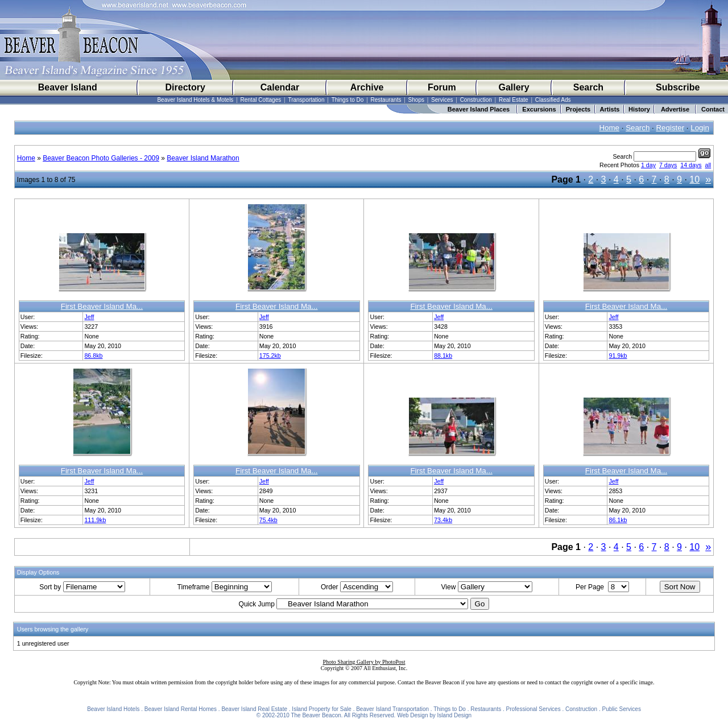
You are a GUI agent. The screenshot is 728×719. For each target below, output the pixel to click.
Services (442, 100)
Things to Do (348, 100)
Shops (416, 100)
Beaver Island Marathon (203, 158)
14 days (691, 165)
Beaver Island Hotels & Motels (195, 100)
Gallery (514, 87)
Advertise (675, 109)
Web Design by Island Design (434, 715)
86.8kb (93, 356)
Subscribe (678, 87)
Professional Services (533, 709)
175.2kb (270, 356)
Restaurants (386, 100)
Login (700, 128)
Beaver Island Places (479, 109)
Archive (367, 87)
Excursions (539, 109)
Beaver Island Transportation (392, 709)
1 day (648, 165)
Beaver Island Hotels (113, 709)
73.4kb (443, 520)
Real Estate (514, 100)
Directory (185, 87)
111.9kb (95, 520)
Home (609, 128)
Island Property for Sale (322, 709)
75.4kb (268, 520)
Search (588, 87)
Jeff (89, 317)
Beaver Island (68, 87)
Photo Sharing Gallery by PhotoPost (364, 662)
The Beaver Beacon (316, 715)
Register (670, 128)
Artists (610, 109)
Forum (442, 87)
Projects (578, 109)
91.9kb (618, 356)
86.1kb (618, 520)
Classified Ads (553, 100)
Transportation (306, 100)
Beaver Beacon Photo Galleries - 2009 (101, 158)
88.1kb (443, 356)
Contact (713, 109)
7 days (668, 165)
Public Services (622, 709)
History (639, 109)
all (708, 165)
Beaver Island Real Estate (254, 709)
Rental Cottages (261, 100)
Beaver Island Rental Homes (181, 709)
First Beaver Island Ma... (102, 306)
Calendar (280, 87)
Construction (476, 100)
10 (694, 179)
